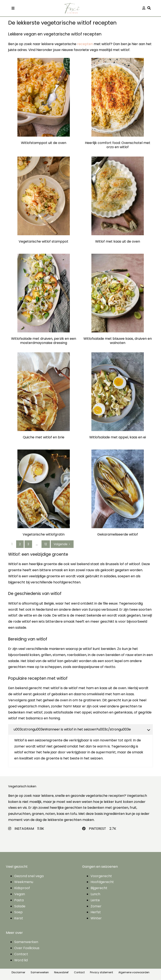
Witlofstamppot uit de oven (44, 143)
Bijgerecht (99, 888)
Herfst (96, 912)
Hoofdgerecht (102, 882)
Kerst (19, 918)
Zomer (96, 906)
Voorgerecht (101, 876)
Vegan (20, 894)
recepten (85, 44)
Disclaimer (18, 972)
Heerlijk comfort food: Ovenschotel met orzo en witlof (118, 145)
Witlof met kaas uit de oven (118, 242)
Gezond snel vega (29, 876)
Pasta (19, 900)
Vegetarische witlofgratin (44, 535)
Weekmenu (24, 882)
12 (46, 544)
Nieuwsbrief (61, 972)
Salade (20, 906)
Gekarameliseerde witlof (118, 535)
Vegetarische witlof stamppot (43, 242)
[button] (150, 8)
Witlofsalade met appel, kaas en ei (118, 437)
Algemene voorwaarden (134, 972)
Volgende (62, 544)
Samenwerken (26, 942)
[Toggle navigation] (13, 8)
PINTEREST (97, 829)
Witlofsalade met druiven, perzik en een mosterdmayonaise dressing (44, 341)
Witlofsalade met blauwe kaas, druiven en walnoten (118, 341)
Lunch (95, 894)
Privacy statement (101, 972)
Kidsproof (22, 888)
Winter (96, 918)
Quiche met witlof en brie (44, 437)
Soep (18, 912)
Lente (95, 900)
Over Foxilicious (27, 948)
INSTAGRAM (24, 829)
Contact (21, 954)
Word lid (21, 960)
